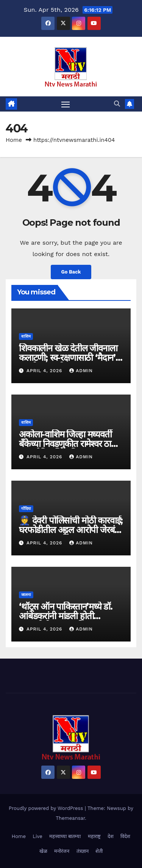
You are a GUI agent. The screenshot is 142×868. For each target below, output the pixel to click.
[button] (117, 104)
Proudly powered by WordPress (47, 808)
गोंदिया (26, 509)
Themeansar (70, 818)
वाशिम (26, 336)
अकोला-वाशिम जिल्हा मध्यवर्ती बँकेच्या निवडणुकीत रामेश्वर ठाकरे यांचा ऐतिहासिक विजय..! (70, 444)
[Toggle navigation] (66, 104)
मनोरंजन (62, 851)
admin (81, 371)
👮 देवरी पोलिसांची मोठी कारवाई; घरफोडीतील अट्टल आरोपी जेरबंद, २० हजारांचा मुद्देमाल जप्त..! (71, 530)
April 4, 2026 (45, 371)
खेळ (43, 851)
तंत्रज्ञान (83, 851)
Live (37, 836)
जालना (26, 595)
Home (14, 140)
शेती (99, 851)
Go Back (71, 272)
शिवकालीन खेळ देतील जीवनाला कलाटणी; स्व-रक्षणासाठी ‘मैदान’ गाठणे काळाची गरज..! (68, 358)
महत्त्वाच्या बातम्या (65, 836)
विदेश (125, 836)
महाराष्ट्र (94, 836)
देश (111, 836)
